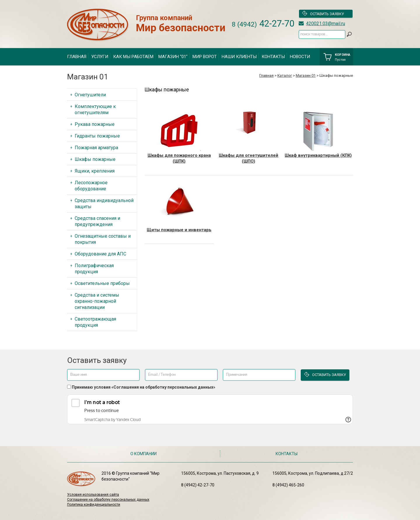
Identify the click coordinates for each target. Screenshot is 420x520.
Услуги (100, 57)
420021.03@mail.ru (325, 24)
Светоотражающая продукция (95, 322)
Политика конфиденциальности (94, 505)
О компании (143, 454)
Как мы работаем (133, 57)
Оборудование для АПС (100, 254)
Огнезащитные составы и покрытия (103, 239)
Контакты (273, 57)
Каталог (285, 75)
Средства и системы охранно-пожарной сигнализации (97, 301)
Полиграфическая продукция (94, 269)
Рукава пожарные (95, 124)
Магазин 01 (306, 75)
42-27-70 (263, 24)
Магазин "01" (173, 57)
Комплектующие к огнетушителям (95, 109)
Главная (77, 57)
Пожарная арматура (96, 148)
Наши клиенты (239, 57)
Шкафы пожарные (95, 159)
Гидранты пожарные (97, 136)
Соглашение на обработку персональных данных (108, 500)
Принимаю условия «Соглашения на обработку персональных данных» (143, 387)
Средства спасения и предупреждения (97, 221)
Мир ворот (205, 57)
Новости (300, 57)
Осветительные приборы (102, 283)
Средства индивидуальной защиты (104, 204)
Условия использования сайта (93, 495)
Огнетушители (90, 95)
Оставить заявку (323, 14)
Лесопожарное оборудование (91, 186)
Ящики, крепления (95, 171)
